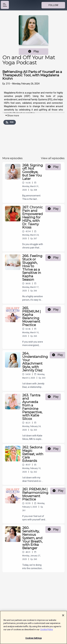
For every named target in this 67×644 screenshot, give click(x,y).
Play (34, 51)
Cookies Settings (33, 640)
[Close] (63, 617)
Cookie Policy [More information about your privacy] (46, 631)
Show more (12, 116)
